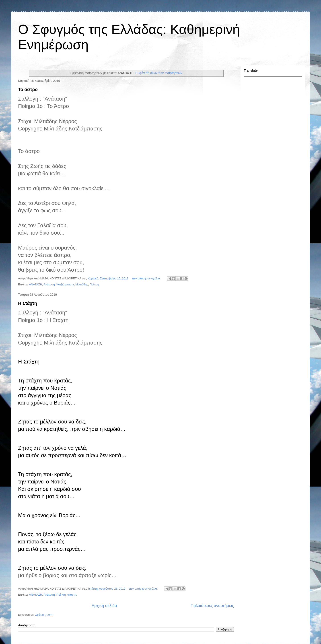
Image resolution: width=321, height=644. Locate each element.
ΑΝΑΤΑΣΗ (36, 284)
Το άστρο (28, 89)
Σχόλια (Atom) (44, 615)
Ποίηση (94, 284)
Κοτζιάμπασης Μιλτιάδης (72, 284)
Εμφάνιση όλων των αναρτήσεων (159, 73)
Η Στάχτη (28, 303)
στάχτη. (72, 595)
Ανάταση (49, 284)
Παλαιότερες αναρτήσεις (212, 606)
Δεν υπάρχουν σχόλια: (147, 278)
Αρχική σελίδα (104, 606)
